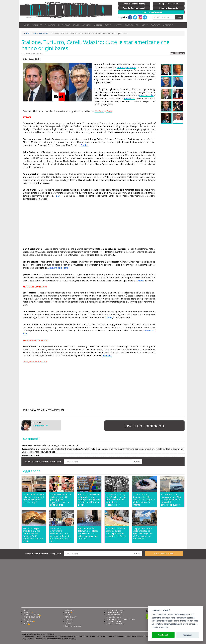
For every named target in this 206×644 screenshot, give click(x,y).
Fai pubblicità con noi (115, 615)
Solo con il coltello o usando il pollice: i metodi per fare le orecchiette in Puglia (116, 532)
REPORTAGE (64, 25)
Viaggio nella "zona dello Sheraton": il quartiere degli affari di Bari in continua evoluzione (143, 533)
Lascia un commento (144, 426)
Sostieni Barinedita (114, 617)
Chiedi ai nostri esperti (115, 610)
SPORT (76, 25)
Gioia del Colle (146, 95)
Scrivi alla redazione (114, 612)
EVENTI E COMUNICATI (32, 617)
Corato (109, 318)
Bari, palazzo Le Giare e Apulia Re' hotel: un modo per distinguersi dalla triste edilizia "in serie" (89, 500)
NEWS (26, 624)
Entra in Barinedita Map (116, 624)
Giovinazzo (130, 98)
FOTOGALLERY (132, 25)
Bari (58, 196)
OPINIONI (87, 25)
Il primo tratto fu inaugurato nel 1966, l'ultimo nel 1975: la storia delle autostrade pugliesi (171, 500)
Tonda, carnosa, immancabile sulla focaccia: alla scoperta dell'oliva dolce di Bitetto (144, 500)
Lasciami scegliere (160, 627)
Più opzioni (188, 635)
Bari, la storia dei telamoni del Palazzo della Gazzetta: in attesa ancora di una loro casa (88, 533)
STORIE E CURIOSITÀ (31, 615)
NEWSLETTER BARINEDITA (43, 462)
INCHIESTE (37, 25)
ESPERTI (118, 25)
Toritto (85, 145)
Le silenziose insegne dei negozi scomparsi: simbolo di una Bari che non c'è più (33, 498)
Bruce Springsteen (127, 67)
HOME (26, 25)
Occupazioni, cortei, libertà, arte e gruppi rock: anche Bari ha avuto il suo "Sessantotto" (116, 500)
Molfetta (140, 281)
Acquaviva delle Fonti (57, 268)
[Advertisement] (89, 224)
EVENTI (108, 25)
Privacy (68, 624)
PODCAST (156, 25)
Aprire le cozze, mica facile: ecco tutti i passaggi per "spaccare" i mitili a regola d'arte (61, 500)
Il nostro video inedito (164, 554)
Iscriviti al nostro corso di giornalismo (121, 619)
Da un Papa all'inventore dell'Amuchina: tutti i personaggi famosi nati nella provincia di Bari (60, 535)
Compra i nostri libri (114, 621)
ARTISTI (98, 25)
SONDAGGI (69, 619)
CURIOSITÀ (50, 25)
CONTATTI (168, 25)
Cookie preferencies (73, 626)
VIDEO (145, 25)
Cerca (179, 17)
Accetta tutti (163, 635)
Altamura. (107, 355)
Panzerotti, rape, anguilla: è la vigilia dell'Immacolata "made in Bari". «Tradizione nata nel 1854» (33, 535)
